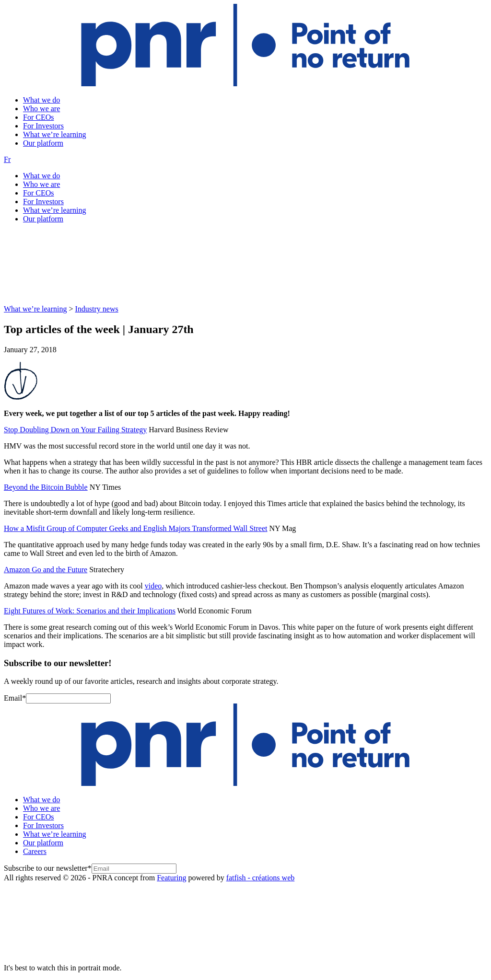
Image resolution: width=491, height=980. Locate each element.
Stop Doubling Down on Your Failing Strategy (75, 430)
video (153, 586)
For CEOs (38, 117)
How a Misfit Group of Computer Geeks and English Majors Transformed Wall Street (135, 528)
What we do (41, 100)
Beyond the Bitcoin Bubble (46, 487)
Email (15, 698)
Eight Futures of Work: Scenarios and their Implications (90, 611)
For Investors (43, 126)
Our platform (43, 143)
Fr (7, 159)
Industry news (97, 309)
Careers (35, 851)
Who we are (41, 109)
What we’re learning (54, 134)
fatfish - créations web (261, 878)
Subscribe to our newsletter (48, 868)
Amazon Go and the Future (46, 570)
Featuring (171, 878)
